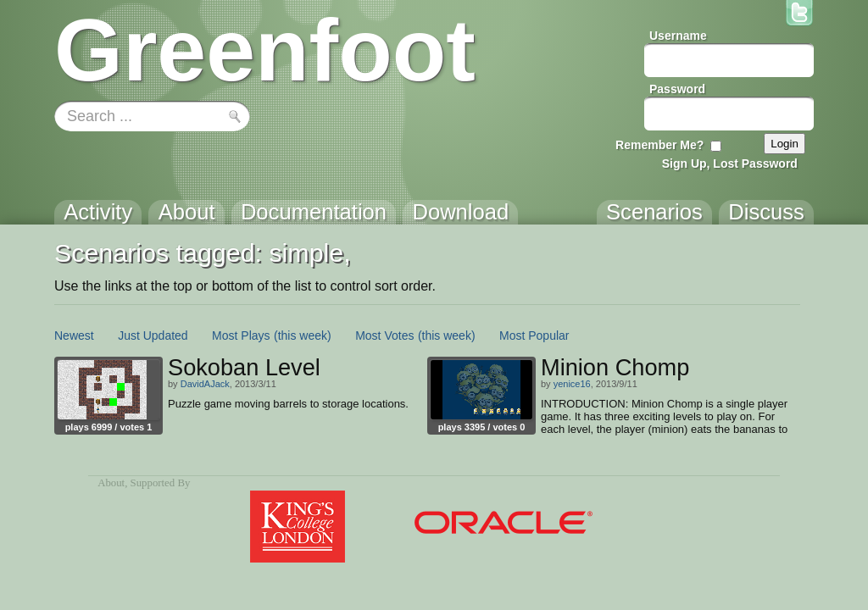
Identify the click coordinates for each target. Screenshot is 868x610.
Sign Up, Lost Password (730, 164)
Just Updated (153, 335)
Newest (74, 335)
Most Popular (534, 335)
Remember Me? (659, 145)
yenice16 (572, 384)
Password (677, 89)
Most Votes (384, 335)
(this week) (303, 335)
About (111, 483)
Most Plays (241, 335)
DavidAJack (205, 384)
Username (678, 36)
